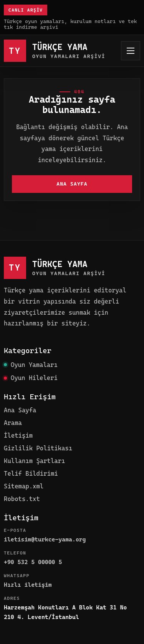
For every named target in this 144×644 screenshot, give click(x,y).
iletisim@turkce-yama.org (45, 539)
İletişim (18, 436)
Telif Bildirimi (31, 474)
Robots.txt (22, 499)
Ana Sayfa (72, 184)
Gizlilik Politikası (38, 448)
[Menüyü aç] (131, 51)
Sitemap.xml (24, 486)
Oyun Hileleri (34, 378)
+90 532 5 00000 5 (33, 562)
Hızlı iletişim (28, 585)
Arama (13, 423)
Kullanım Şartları (34, 461)
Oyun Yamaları (34, 365)
